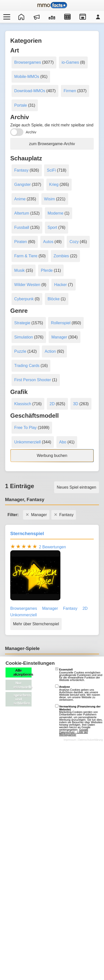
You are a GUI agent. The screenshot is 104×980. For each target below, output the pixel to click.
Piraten (21, 242)
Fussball (22, 227)
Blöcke (54, 299)
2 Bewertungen (52, 547)
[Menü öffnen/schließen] (6, 17)
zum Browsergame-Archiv (52, 144)
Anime (20, 199)
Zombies (61, 256)
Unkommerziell (28, 442)
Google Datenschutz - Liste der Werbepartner (74, 732)
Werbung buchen (52, 456)
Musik (20, 270)
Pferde (47, 270)
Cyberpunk (24, 299)
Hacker (61, 285)
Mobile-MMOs (27, 77)
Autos (48, 242)
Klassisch (23, 404)
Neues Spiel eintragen (77, 487)
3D (76, 404)
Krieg (54, 184)
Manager (59, 337)
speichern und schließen (22, 699)
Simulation (24, 337)
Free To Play (26, 428)
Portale (21, 105)
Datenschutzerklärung (90, 740)
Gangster (23, 184)
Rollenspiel (61, 323)
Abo (63, 442)
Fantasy (21, 170)
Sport (52, 227)
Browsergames (28, 62)
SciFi (51, 170)
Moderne (56, 213)
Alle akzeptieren (22, 672)
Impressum (70, 740)
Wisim (50, 199)
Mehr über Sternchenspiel (36, 624)
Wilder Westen (27, 285)
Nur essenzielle (23, 685)
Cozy (74, 242)
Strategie (22, 323)
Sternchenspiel (27, 533)
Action (50, 351)
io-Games (70, 62)
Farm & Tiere (26, 256)
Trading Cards (27, 366)
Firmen (70, 91)
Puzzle (20, 351)
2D (52, 404)
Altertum (22, 213)
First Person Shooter (33, 380)
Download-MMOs (30, 91)
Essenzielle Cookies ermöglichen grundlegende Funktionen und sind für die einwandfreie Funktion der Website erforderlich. (79, 675)
